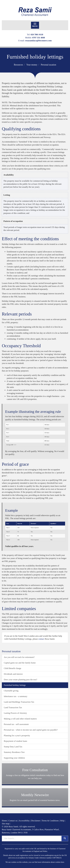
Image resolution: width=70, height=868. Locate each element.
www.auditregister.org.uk (50, 855)
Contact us (13, 821)
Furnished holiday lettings (15, 685)
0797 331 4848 (39, 38)
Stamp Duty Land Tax (13, 747)
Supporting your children (14, 758)
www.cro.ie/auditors (18, 858)
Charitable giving (11, 691)
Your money (32, 65)
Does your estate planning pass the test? (20, 680)
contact (41, 639)
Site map (6, 824)
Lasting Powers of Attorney (15, 713)
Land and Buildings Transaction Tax (19, 702)
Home (4, 821)
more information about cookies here (51, 862)
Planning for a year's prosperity (17, 736)
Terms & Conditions (50, 821)
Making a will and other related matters (20, 719)
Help (62, 821)
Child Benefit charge (12, 668)
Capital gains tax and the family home (20, 663)
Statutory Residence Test (14, 752)
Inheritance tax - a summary (16, 696)
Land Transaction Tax (13, 707)
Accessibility (24, 821)
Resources (18, 65)
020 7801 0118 (37, 35)
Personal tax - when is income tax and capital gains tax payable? (31, 730)
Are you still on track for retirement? (19, 657)
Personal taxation (48, 65)
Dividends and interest (13, 674)
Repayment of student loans (15, 741)
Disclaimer (36, 821)
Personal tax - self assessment (16, 724)
